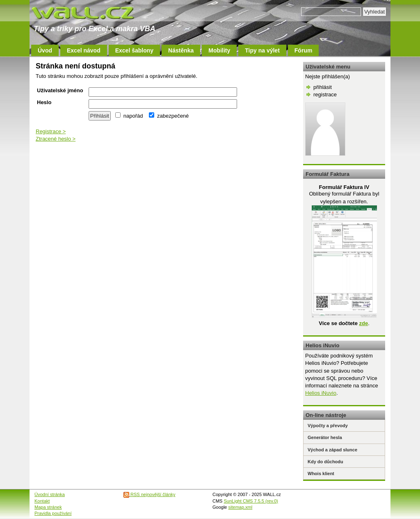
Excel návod (84, 50)
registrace (325, 94)
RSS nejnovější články (150, 494)
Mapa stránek (48, 507)
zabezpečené (169, 116)
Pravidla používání (53, 513)
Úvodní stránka (50, 494)
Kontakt (42, 501)
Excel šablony (134, 50)
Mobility (219, 50)
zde (363, 323)
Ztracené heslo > (56, 139)
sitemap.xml (241, 507)
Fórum (304, 50)
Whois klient (321, 473)
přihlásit (323, 87)
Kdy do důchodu (325, 462)
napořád (129, 116)
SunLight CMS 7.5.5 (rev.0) (251, 501)
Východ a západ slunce (332, 450)
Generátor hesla (325, 437)
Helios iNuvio (321, 393)
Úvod (45, 50)
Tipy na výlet (262, 50)
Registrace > (51, 131)
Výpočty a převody (328, 426)
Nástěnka (181, 50)
